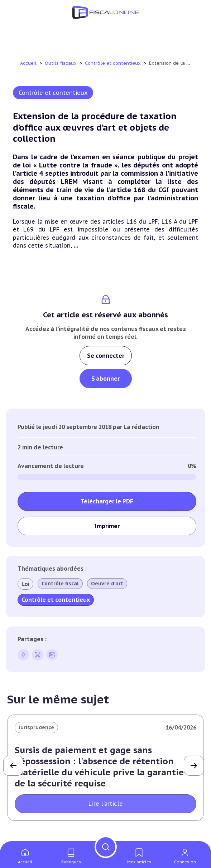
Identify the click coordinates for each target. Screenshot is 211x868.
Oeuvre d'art (107, 584)
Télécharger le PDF (107, 501)
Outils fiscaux (61, 63)
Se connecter (106, 356)
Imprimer (107, 526)
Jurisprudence (36, 727)
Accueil (28, 63)
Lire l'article (106, 804)
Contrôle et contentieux (114, 63)
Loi (25, 584)
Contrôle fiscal (60, 584)
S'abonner (105, 379)
